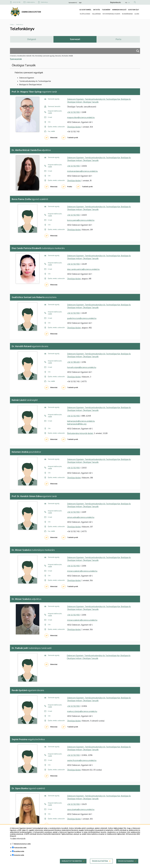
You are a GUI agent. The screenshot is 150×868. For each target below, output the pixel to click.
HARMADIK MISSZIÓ (119, 10)
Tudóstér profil (73, 138)
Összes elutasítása (100, 865)
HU (126, 3)
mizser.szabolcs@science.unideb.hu (82, 571)
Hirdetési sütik (19, 859)
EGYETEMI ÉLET (134, 10)
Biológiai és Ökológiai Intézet (31, 85)
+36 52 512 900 (17, 2)
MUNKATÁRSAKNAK (127, 14)
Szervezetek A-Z (73, 3)
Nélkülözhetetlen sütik (22, 848)
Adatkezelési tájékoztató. (116, 838)
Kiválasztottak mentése (72, 865)
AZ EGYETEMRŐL (85, 10)
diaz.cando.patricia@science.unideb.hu (83, 269)
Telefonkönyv (44, 2)
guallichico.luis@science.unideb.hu (82, 318)
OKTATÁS (97, 10)
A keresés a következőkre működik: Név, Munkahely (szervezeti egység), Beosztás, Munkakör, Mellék (41, 56)
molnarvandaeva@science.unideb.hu (82, 171)
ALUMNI (137, 14)
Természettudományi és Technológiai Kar (35, 81)
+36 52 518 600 (73, 362)
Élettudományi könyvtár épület (80, 433)
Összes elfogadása (126, 865)
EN (129, 3)
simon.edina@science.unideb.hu (81, 517)
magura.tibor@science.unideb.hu (81, 117)
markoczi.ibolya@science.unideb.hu (82, 711)
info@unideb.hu (31, 2)
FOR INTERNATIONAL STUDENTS (111, 14)
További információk (18, 842)
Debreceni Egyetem (27, 78)
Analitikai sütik (19, 855)
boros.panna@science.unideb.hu (81, 220)
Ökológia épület (74, 127)
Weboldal (54, 138)
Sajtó (80, 3)
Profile (70, 187)
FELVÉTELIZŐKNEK (85, 14)
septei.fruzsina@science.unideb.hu (82, 760)
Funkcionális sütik (20, 851)
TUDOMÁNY (106, 10)
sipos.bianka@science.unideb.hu (81, 809)
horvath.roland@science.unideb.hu (82, 367)
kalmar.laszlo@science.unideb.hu (81, 421)
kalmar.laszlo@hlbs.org (77, 424)
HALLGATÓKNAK (96, 14)
